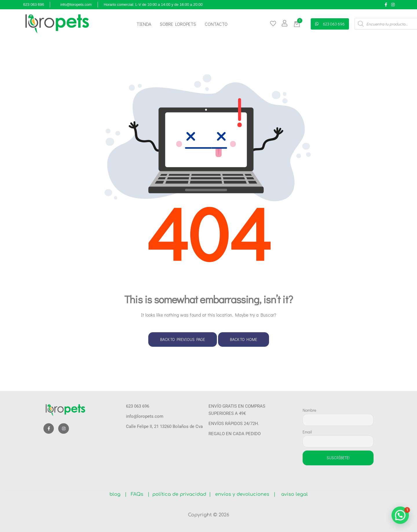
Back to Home (244, 339)
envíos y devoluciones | (244, 494)
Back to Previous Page (183, 339)
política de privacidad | (180, 494)
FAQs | (140, 494)
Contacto (216, 24)
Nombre (309, 410)
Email (307, 432)
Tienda (144, 24)
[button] (298, 24)
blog (117, 494)
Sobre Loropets (178, 24)
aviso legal (292, 494)
